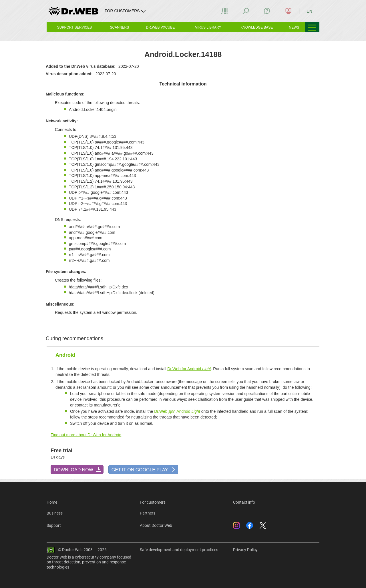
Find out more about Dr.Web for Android (86, 435)
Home (52, 502)
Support (54, 525)
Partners (148, 513)
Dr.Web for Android (189, 369)
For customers (153, 502)
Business (55, 513)
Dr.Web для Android (177, 411)
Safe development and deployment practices (179, 550)
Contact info (244, 502)
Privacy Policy (245, 550)
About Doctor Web (156, 525)
